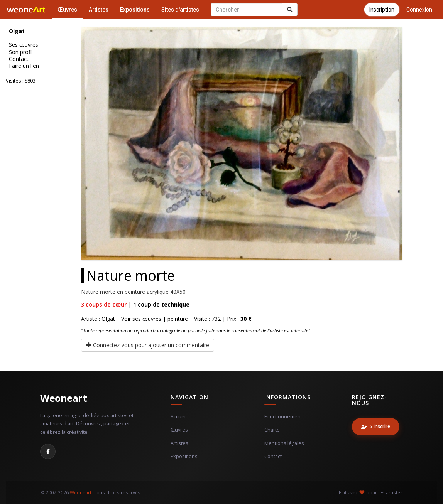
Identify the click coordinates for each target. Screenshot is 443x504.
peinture (178, 319)
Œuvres (67, 10)
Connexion (419, 10)
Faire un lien (24, 66)
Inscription (382, 10)
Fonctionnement (283, 417)
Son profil (21, 52)
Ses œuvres (24, 45)
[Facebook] (48, 452)
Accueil (179, 417)
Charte (272, 430)
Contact (19, 59)
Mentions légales (284, 443)
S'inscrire (376, 426)
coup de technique (161, 304)
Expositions (135, 10)
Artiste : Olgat (98, 319)
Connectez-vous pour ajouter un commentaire (148, 345)
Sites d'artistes (180, 10)
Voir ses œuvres (141, 319)
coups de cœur (104, 304)
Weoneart (63, 398)
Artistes (99, 10)
